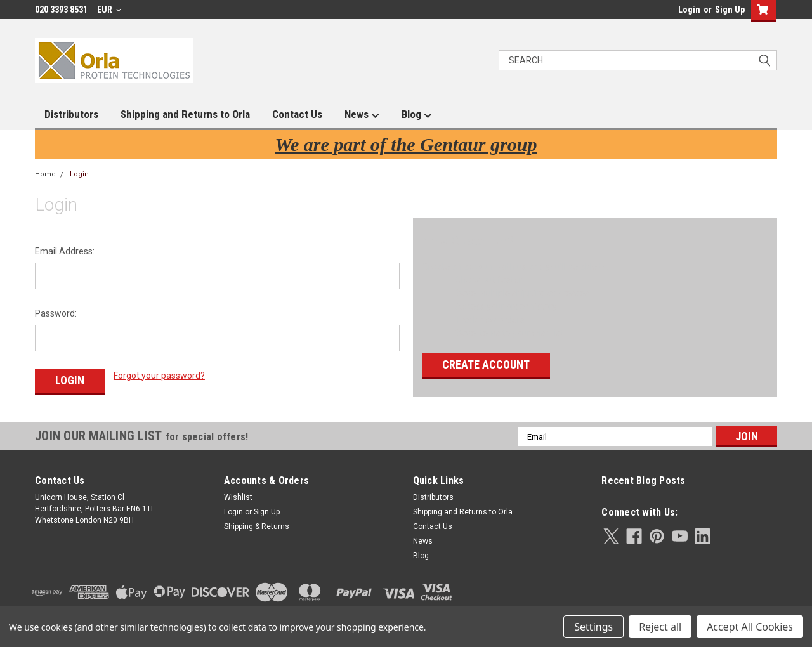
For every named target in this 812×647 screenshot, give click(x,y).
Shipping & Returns (257, 525)
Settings (593, 627)
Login (689, 10)
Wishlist (238, 495)
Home (45, 174)
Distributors (71, 114)
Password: (56, 313)
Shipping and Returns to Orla (185, 114)
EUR (109, 10)
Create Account (486, 364)
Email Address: (65, 251)
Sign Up (730, 10)
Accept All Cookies (750, 627)
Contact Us (297, 114)
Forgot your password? (159, 376)
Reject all (660, 627)
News (362, 115)
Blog (417, 115)
